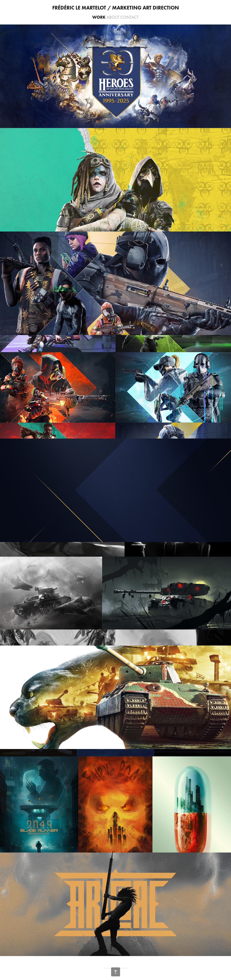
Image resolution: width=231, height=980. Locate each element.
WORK (99, 17)
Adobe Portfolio (121, 968)
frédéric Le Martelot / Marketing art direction (116, 8)
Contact (129, 17)
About (113, 17)
